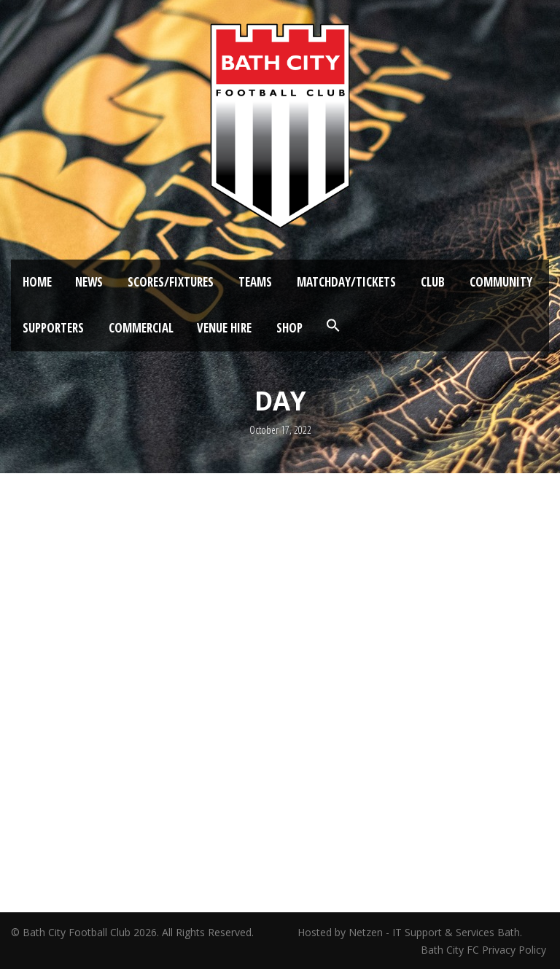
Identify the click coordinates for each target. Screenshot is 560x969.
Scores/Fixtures (171, 282)
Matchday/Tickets (346, 282)
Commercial (141, 328)
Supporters (53, 328)
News (89, 282)
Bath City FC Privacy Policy (485, 950)
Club (433, 282)
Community (501, 282)
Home (37, 282)
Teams (255, 282)
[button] (333, 326)
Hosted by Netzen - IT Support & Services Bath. (410, 932)
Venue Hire (224, 328)
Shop (289, 328)
